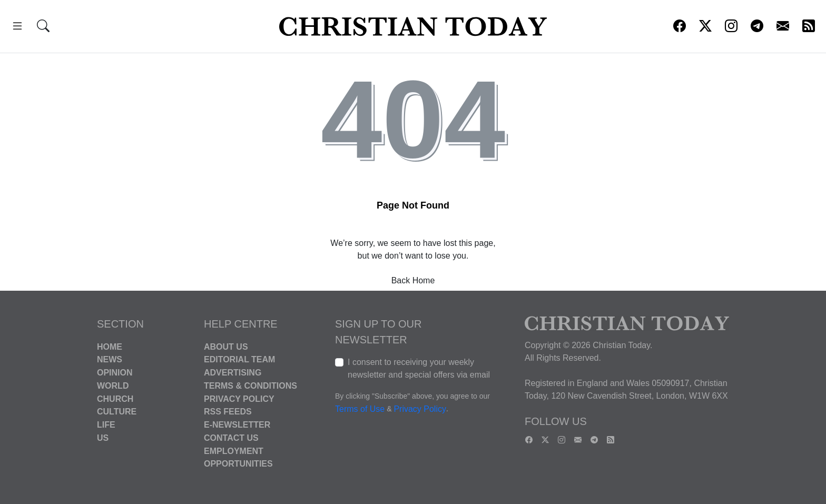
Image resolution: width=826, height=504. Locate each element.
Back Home (413, 280)
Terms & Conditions (250, 386)
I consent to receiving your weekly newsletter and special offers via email (419, 368)
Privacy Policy (239, 398)
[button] (17, 28)
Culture (117, 412)
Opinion (115, 373)
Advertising (233, 373)
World (113, 386)
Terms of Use (360, 409)
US (103, 438)
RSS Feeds (228, 412)
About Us (226, 346)
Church (115, 398)
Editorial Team (239, 359)
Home (110, 346)
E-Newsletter (237, 425)
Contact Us (231, 438)
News (110, 359)
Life (106, 425)
